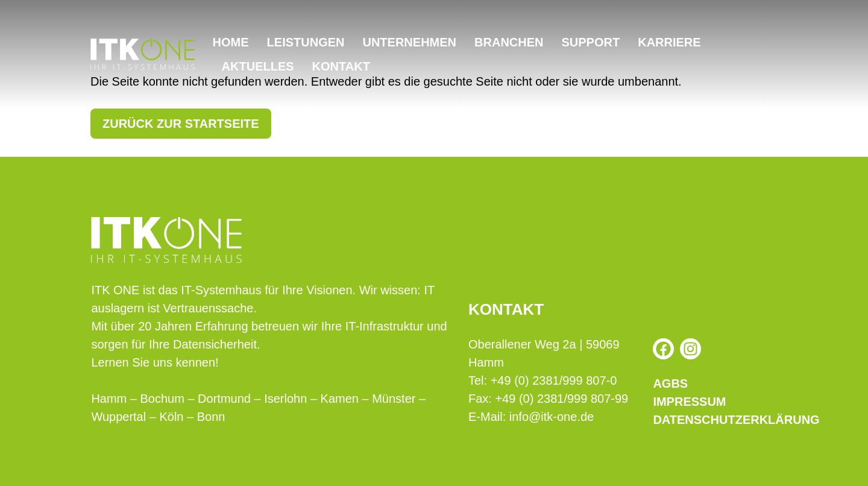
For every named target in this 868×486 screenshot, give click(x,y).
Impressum (689, 402)
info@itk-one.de (552, 417)
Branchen (509, 42)
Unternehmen (409, 42)
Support (591, 42)
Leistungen (306, 42)
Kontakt (341, 66)
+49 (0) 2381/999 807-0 (554, 380)
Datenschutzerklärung (715, 420)
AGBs (670, 383)
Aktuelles (258, 66)
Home (231, 42)
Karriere (669, 42)
